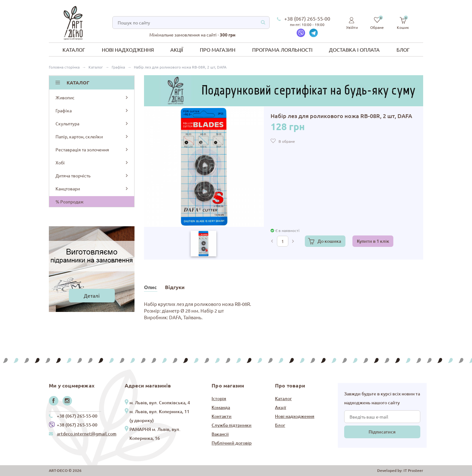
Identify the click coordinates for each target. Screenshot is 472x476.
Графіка (92, 110)
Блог (403, 50)
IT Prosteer (413, 470)
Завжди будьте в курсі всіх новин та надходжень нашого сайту (382, 398)
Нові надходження (128, 50)
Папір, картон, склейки (92, 136)
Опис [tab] (150, 287)
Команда (221, 407)
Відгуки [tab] (175, 287)
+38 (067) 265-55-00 (307, 18)
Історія (219, 398)
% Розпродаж (70, 202)
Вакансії (220, 434)
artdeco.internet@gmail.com (87, 434)
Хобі (92, 162)
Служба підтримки (232, 425)
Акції (177, 50)
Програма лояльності (282, 50)
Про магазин (218, 50)
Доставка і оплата (354, 50)
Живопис (92, 97)
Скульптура (92, 123)
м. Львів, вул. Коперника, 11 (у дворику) (159, 416)
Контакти (222, 416)
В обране (287, 141)
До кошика (329, 241)
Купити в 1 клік (373, 241)
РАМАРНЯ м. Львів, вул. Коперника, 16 (155, 434)
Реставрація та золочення (92, 149)
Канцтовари (92, 188)
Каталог (74, 50)
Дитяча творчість (92, 175)
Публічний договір (232, 443)
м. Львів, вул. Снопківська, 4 (160, 403)
